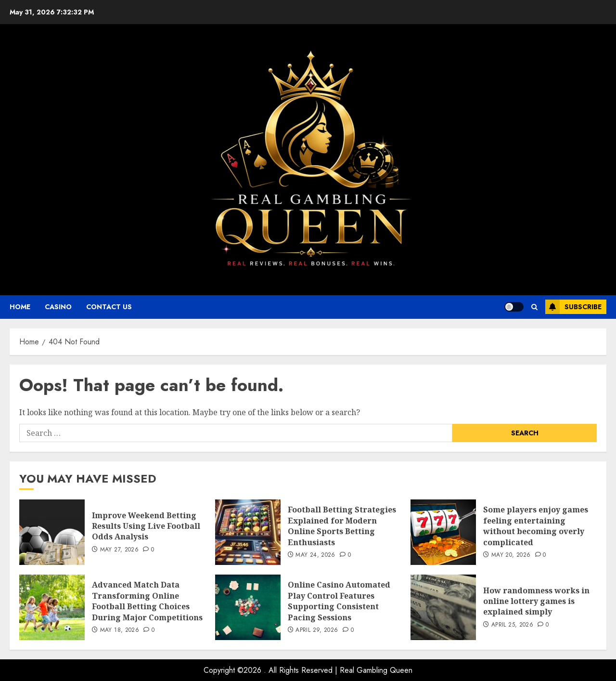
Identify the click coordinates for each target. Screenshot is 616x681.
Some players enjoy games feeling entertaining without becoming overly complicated (536, 526)
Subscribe (573, 307)
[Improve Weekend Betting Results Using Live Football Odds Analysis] (52, 532)
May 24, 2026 (315, 555)
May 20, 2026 (511, 555)
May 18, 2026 (120, 630)
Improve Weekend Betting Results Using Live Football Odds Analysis (146, 526)
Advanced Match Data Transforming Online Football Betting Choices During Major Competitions (147, 601)
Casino (58, 307)
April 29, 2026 (317, 630)
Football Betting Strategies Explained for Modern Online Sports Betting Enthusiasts (342, 526)
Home (20, 307)
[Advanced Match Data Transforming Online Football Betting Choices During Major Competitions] (52, 607)
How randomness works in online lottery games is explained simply (536, 601)
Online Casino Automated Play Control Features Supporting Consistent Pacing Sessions (339, 601)
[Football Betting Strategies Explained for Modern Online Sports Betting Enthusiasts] (248, 532)
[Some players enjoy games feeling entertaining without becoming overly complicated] (443, 532)
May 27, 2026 (119, 550)
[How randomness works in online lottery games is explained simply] (443, 607)
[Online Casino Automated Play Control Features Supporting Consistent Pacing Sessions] (248, 607)
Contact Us (109, 307)
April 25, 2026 (512, 625)
